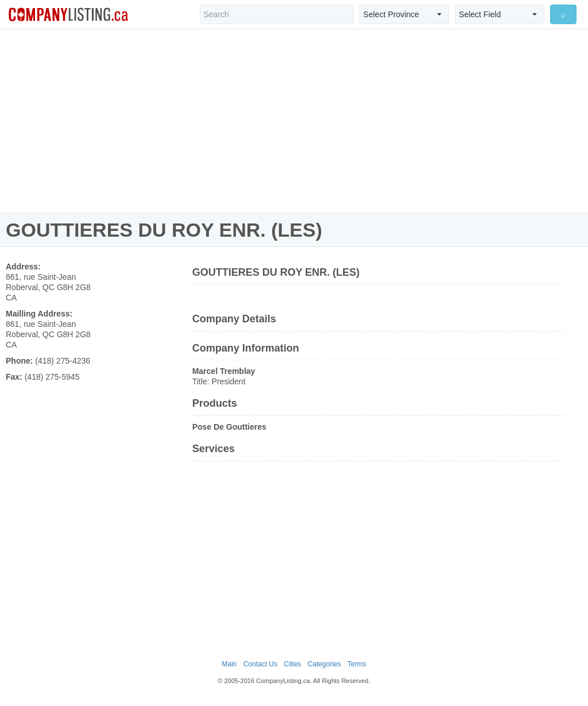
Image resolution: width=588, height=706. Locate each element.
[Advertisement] (294, 121)
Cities (292, 664)
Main (229, 664)
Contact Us (260, 664)
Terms (357, 664)
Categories (324, 664)
